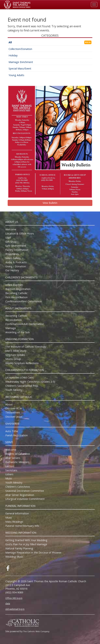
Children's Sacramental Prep (22, 386)
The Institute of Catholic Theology (26, 347)
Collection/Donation (20, 49)
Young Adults (16, 75)
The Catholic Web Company (36, 631)
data (8, 603)
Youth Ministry (14, 390)
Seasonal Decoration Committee (25, 491)
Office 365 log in (14, 598)
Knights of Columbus (18, 454)
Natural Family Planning (19, 548)
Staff (8, 238)
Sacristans (11, 470)
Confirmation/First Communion (24, 301)
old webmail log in (15, 609)
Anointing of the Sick (17, 332)
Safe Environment (16, 246)
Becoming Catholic (16, 293)
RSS (88, 42)
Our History (12, 270)
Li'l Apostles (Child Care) (20, 377)
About (9, 404)
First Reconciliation (16, 297)
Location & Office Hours (20, 233)
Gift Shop (11, 242)
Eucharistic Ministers (17, 462)
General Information (17, 513)
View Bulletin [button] (50, 203)
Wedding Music (14, 557)
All (10, 42)
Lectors (10, 466)
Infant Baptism (14, 285)
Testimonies (13, 412)
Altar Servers (13, 458)
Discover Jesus (14, 417)
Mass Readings (14, 522)
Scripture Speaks (15, 355)
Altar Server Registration (20, 495)
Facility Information (17, 250)
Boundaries (12, 254)
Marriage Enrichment (21, 62)
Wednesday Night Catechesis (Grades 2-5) (30, 382)
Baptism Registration (18, 289)
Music (9, 478)
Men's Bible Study (16, 351)
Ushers (9, 474)
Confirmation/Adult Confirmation (25, 324)
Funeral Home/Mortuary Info (22, 526)
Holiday (13, 55)
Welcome (11, 229)
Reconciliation (13, 320)
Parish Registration (17, 435)
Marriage (11, 328)
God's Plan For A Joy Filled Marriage (26, 544)
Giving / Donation (16, 266)
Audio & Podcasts (16, 262)
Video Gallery (13, 258)
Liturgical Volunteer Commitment (25, 499)
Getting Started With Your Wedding (26, 540)
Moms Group (13, 359)
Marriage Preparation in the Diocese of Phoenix (33, 553)
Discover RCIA (14, 408)
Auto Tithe (12, 431)
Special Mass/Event (20, 68)
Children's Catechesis (18, 487)
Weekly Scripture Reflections (22, 363)
